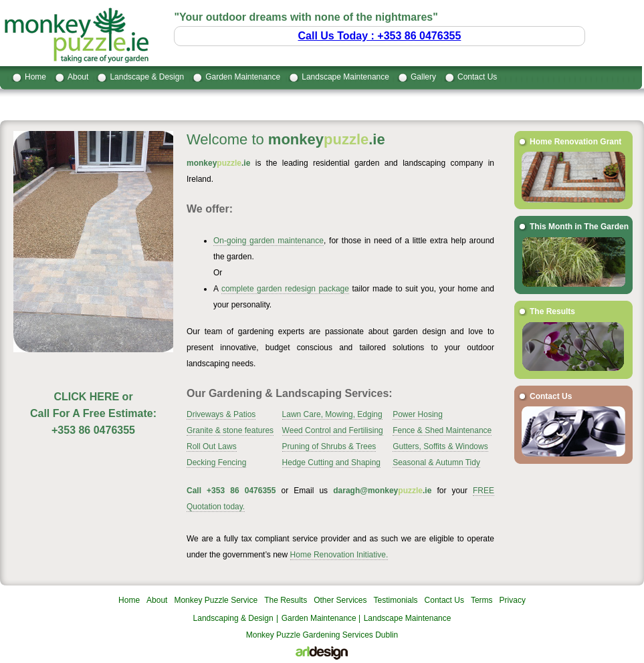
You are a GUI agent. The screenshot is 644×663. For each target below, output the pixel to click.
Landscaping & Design (233, 618)
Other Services (340, 600)
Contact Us (477, 77)
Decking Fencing (216, 462)
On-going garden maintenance (269, 241)
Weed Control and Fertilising (333, 430)
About (78, 77)
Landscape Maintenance (345, 77)
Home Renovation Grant (575, 142)
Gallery (423, 77)
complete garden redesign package (285, 289)
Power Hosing (418, 414)
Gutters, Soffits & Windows (440, 446)
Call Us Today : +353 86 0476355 (380, 36)
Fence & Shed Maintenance (442, 430)
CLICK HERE (86, 397)
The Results (552, 311)
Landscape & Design (147, 77)
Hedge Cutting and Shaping (331, 462)
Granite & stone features (230, 430)
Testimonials (396, 600)
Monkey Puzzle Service (216, 600)
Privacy (513, 600)
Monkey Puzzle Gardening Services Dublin (322, 635)
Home (35, 77)
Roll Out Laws (212, 446)
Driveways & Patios (221, 414)
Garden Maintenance (243, 77)
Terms (482, 600)
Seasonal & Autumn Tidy (436, 462)
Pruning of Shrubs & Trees (329, 446)
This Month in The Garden (579, 227)
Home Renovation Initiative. (339, 555)
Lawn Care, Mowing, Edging (332, 414)
